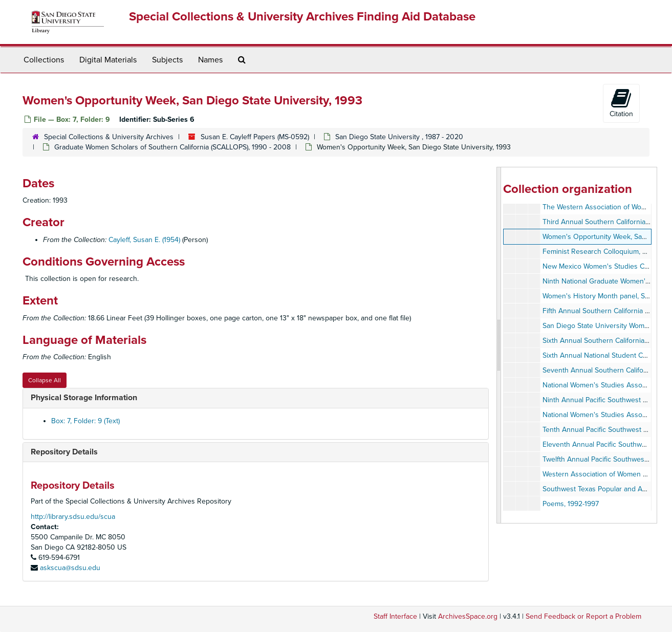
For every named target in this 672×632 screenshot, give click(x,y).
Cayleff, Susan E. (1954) (144, 240)
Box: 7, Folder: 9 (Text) (85, 421)
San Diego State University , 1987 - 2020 (399, 137)
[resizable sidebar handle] (499, 345)
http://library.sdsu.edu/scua (73, 517)
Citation (621, 103)
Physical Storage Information (84, 398)
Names (210, 60)
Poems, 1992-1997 (571, 504)
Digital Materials (108, 60)
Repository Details (64, 452)
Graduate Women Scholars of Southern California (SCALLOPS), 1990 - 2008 (172, 147)
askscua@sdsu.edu (70, 568)
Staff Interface (395, 616)
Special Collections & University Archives (109, 137)
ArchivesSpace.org (468, 616)
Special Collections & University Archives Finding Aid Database (302, 17)
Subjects (167, 60)
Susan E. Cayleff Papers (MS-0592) (255, 137)
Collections (44, 60)
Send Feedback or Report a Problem (583, 616)
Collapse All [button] (45, 380)
